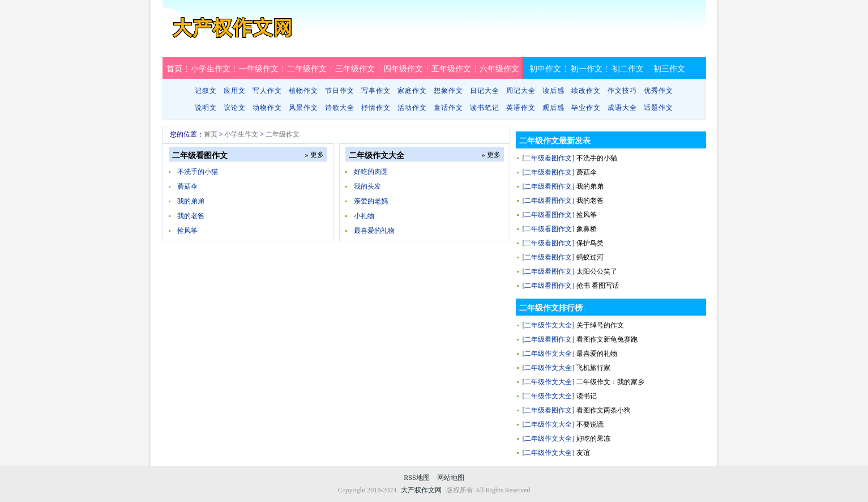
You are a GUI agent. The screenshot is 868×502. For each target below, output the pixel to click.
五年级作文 (451, 69)
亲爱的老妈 (371, 201)
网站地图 (451, 478)
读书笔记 (485, 108)
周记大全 (521, 91)
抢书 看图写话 (598, 286)
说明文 (206, 108)
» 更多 (315, 155)
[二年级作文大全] (549, 325)
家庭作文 (412, 91)
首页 (174, 69)
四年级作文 (403, 69)
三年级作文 (355, 69)
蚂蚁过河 (590, 257)
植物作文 (303, 91)
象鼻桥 (587, 229)
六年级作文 (499, 69)
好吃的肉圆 (371, 172)
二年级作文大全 (377, 156)
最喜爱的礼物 (374, 231)
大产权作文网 (232, 32)
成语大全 (622, 108)
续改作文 (586, 91)
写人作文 (267, 91)
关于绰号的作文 (600, 325)
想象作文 (448, 91)
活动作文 (412, 108)
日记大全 (485, 91)
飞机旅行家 (593, 368)
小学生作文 (211, 69)
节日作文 (340, 91)
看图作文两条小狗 (604, 410)
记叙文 (206, 91)
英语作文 (521, 108)
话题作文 (659, 108)
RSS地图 (416, 478)
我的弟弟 (191, 201)
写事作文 (376, 91)
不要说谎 (590, 424)
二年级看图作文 (200, 156)
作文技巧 (622, 91)
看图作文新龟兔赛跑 (607, 339)
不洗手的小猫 (198, 172)
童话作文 (448, 108)
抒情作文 (376, 108)
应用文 (235, 91)
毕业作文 (586, 108)
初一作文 (587, 69)
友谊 (583, 453)
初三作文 (669, 69)
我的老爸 (191, 216)
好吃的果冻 (593, 439)
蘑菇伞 (187, 186)
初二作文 (628, 69)
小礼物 (364, 216)
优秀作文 (659, 91)
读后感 (553, 91)
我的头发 (367, 186)
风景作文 (303, 108)
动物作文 (267, 108)
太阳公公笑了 (597, 271)
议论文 (235, 108)
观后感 (553, 108)
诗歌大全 (340, 108)
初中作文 (545, 69)
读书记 (587, 396)
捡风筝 (187, 231)
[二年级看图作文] (549, 158)
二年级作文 (307, 69)
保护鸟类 (590, 243)
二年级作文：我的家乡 (610, 382)
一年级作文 (259, 69)
